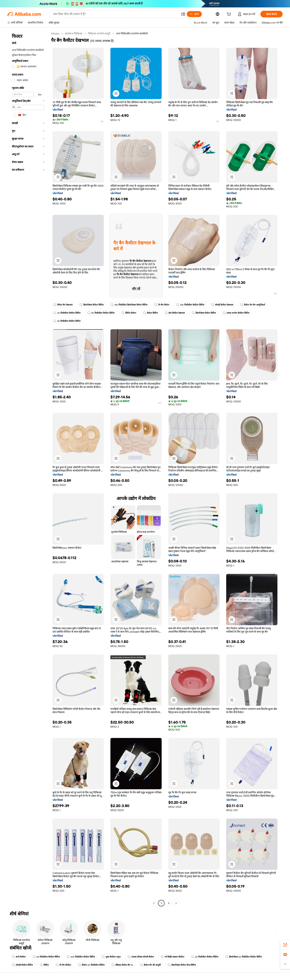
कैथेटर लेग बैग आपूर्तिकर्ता (253, 305)
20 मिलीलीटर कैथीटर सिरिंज (67, 313)
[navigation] (28, 469)
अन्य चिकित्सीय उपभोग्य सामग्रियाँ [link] (132, 34)
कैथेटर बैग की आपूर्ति (150, 965)
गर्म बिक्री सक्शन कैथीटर (173, 957)
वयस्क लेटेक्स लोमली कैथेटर (141, 957)
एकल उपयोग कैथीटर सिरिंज (236, 313)
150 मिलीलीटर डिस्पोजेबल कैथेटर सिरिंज (129, 305)
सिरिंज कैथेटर (129, 313)
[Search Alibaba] (115, 14)
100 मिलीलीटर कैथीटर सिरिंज (81, 957)
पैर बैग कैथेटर (162, 305)
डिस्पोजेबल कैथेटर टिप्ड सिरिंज (182, 965)
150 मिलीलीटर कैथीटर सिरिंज (190, 305)
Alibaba (55, 34)
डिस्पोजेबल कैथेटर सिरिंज (92, 305)
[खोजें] (194, 14)
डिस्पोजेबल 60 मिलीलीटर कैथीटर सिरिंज (243, 957)
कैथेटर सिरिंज (150, 313)
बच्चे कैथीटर (19, 957)
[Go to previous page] (154, 903)
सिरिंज (44, 965)
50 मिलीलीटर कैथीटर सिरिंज (101, 313)
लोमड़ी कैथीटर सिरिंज (22, 965)
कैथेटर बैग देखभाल (63, 305)
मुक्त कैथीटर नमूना (111, 957)
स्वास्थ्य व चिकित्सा (74, 34)
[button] (183, 14)
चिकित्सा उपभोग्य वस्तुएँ (99, 34)
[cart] (230, 15)
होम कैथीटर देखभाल (175, 313)
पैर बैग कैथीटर (63, 965)
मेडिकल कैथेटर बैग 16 (122, 965)
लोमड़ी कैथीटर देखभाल (222, 305)
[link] (285, 945)
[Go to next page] (176, 903)
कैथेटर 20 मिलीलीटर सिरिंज (91, 965)
